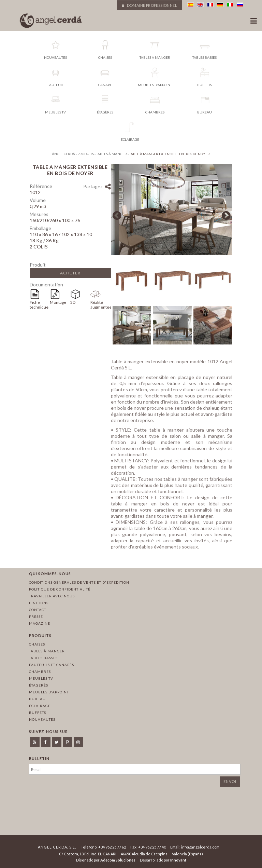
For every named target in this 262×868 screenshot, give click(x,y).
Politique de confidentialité (60, 589)
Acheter (70, 273)
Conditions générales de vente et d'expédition (79, 582)
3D (73, 302)
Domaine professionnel (149, 5)
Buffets (38, 713)
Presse (36, 616)
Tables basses (43, 658)
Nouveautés (42, 719)
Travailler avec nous (52, 596)
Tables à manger (47, 651)
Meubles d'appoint (49, 692)
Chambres (40, 672)
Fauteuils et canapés (52, 665)
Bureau (37, 699)
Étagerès (39, 685)
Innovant (178, 860)
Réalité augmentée (100, 305)
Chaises (37, 644)
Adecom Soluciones (118, 860)
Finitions (39, 603)
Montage (58, 302)
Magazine (40, 623)
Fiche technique (39, 305)
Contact (38, 610)
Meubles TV (41, 678)
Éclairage (40, 706)
